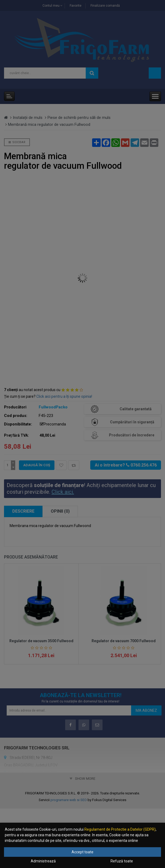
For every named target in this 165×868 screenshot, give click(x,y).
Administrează (43, 861)
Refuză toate (122, 861)
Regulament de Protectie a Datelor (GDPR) (120, 829)
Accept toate (82, 852)
